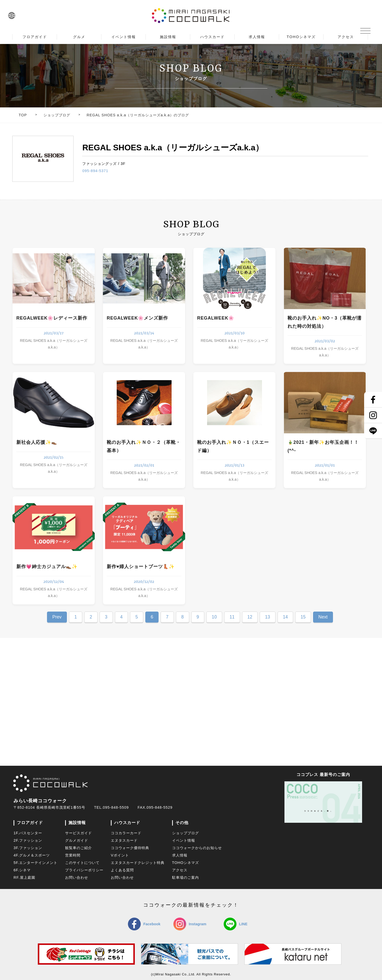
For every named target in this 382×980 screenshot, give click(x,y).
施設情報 (77, 823)
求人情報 (180, 855)
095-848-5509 (116, 807)
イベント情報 (184, 840)
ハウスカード (127, 823)
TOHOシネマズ (186, 863)
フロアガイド (30, 823)
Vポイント (120, 855)
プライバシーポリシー (84, 870)
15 (303, 617)
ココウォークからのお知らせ (197, 848)
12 (250, 617)
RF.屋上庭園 (24, 877)
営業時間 (73, 855)
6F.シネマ (22, 870)
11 (232, 617)
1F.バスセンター (28, 833)
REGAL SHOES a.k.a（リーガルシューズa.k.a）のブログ (138, 115)
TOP (23, 115)
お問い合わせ (77, 877)
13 (268, 617)
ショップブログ (57, 115)
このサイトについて (82, 863)
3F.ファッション (28, 848)
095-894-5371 (95, 171)
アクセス (180, 870)
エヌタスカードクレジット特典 (138, 863)
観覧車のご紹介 (79, 848)
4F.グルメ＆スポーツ (32, 855)
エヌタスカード (124, 840)
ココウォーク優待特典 (130, 848)
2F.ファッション (28, 840)
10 (214, 617)
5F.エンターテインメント (35, 863)
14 (285, 617)
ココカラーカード (126, 833)
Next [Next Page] (323, 617)
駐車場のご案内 (186, 877)
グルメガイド (77, 840)
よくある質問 (122, 870)
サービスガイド (79, 833)
